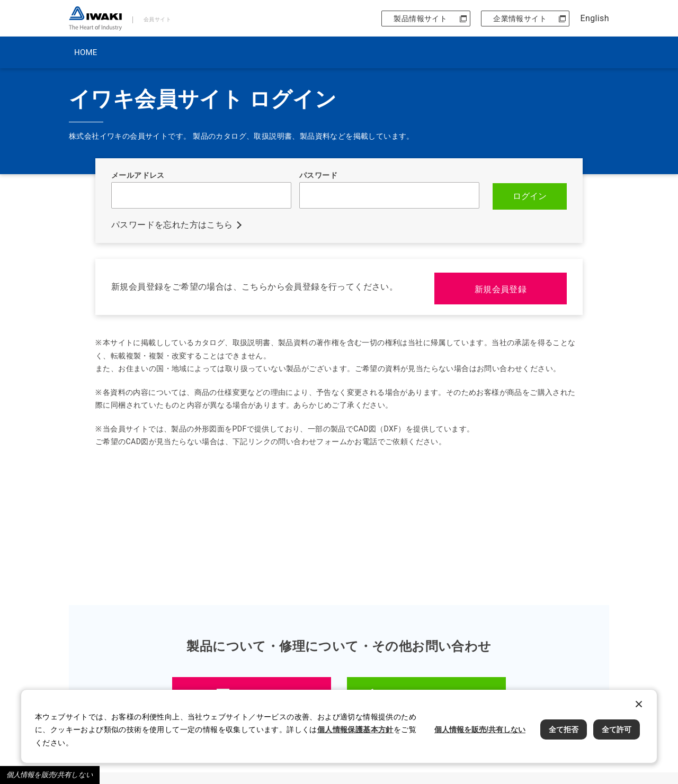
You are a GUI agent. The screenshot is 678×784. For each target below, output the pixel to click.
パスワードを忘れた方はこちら (172, 224)
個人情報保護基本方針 (355, 729)
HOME (86, 52)
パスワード (318, 175)
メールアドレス (138, 175)
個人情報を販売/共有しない (50, 775)
